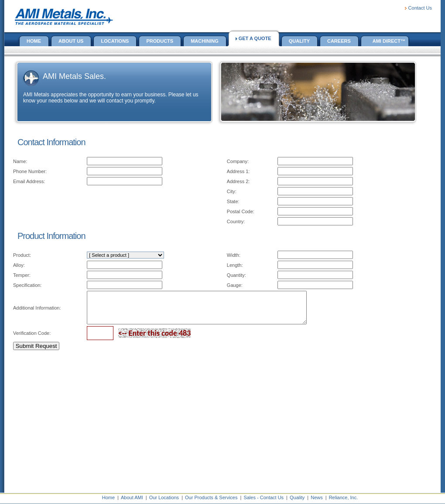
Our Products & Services (211, 497)
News (317, 497)
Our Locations (164, 497)
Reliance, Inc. (344, 497)
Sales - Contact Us (264, 497)
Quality (297, 497)
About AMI (132, 497)
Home (108, 497)
